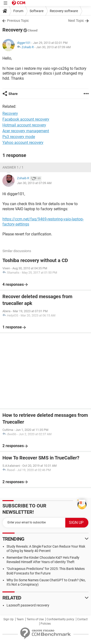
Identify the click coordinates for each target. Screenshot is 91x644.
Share (13, 94)
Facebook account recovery (26, 119)
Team (20, 619)
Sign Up (8, 619)
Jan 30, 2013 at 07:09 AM (53, 47)
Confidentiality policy (60, 619)
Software (37, 11)
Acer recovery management (26, 131)
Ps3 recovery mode (19, 137)
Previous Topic (18, 21)
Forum (18, 11)
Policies (46, 624)
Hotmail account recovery (24, 125)
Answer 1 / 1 (13, 167)
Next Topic (76, 21)
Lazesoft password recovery (28, 605)
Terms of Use (35, 619)
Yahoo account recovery (23, 143)
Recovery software (64, 11)
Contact (82, 619)
